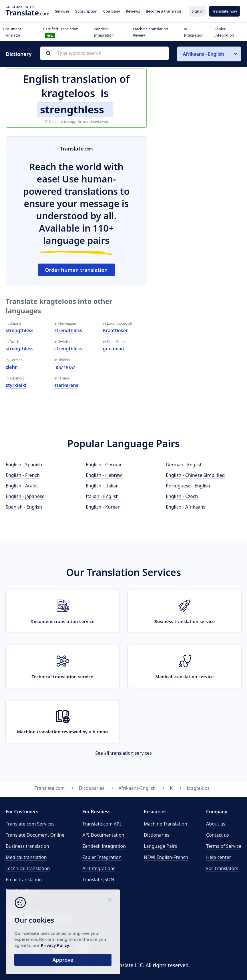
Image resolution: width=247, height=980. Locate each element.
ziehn (12, 367)
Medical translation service (184, 676)
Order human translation (76, 270)
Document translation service (62, 621)
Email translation (24, 879)
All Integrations (99, 868)
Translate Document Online (35, 835)
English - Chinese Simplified (195, 475)
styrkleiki (16, 385)
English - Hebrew (104, 475)
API (102, 824)
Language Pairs (160, 846)
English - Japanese (25, 496)
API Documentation (103, 835)
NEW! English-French (166, 857)
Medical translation (26, 857)
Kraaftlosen (116, 330)
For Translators (222, 868)
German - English (184, 465)
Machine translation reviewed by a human (62, 732)
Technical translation (28, 868)
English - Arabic (22, 486)
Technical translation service (63, 676)
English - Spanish (24, 465)
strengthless (20, 330)
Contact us (218, 835)
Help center (219, 857)
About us (216, 824)
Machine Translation (166, 824)
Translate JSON (98, 879)
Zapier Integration (102, 857)
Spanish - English (24, 507)
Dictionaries (157, 835)
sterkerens (66, 385)
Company (112, 11)
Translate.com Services (30, 824)
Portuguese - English (188, 486)
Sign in (198, 11)
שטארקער (64, 367)
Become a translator (164, 11)
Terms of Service (224, 846)
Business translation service (184, 621)
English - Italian (102, 486)
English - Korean (103, 507)
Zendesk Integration (104, 846)
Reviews (133, 11)
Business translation (27, 846)
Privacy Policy (55, 945)
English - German (104, 465)
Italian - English (102, 496)
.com (28, 13)
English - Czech (182, 496)
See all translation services (124, 753)
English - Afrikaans (186, 507)
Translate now (225, 11)
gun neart (114, 349)
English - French (23, 475)
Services (62, 11)
